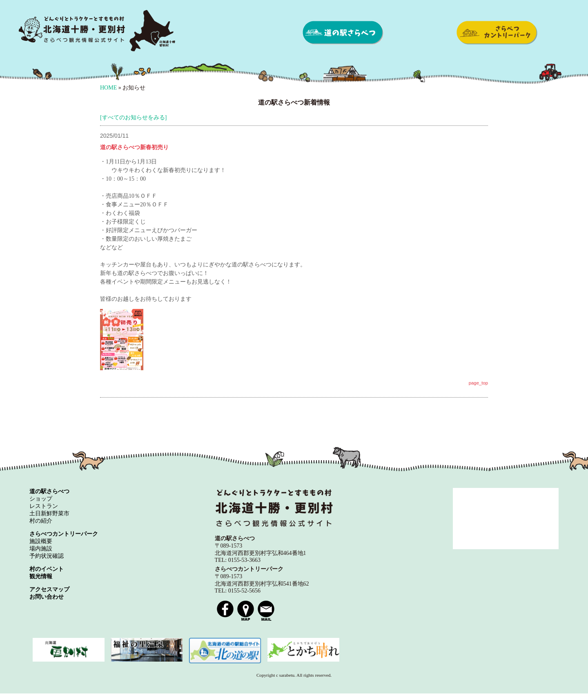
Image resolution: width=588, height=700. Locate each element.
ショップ (41, 499)
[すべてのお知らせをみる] (133, 117)
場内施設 (41, 549)
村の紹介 (41, 521)
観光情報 (41, 576)
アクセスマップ (49, 589)
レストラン (44, 506)
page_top (478, 383)
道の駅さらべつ (343, 33)
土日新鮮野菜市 (49, 513)
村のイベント (47, 569)
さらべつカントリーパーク (497, 33)
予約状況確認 (47, 556)
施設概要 (41, 541)
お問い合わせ (47, 597)
